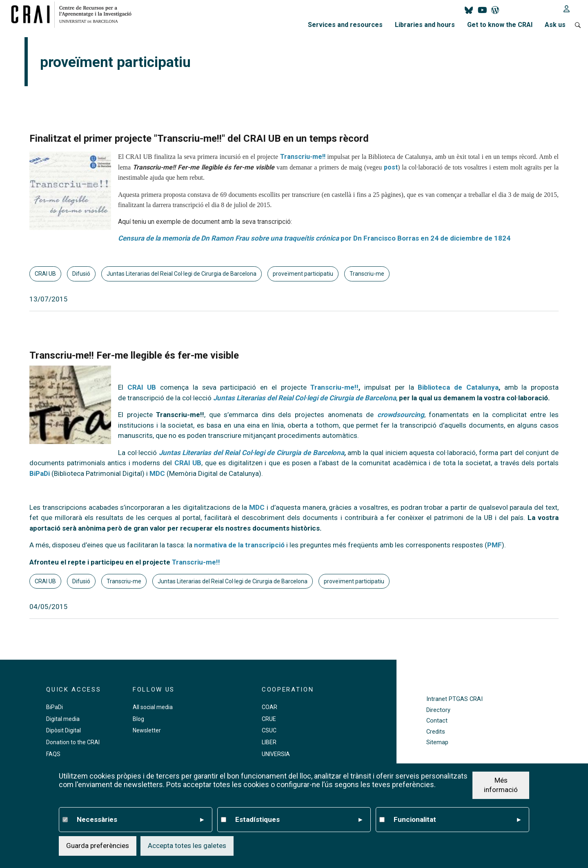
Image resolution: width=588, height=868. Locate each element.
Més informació (501, 785)
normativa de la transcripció (239, 545)
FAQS (53, 754)
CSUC (269, 730)
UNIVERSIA (276, 754)
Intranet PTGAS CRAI (454, 699)
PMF (494, 545)
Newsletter (147, 730)
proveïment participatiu (303, 274)
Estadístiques (299, 820)
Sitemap (437, 742)
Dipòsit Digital (63, 730)
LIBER (269, 742)
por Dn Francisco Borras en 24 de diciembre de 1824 (314, 238)
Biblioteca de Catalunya (458, 387)
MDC (157, 473)
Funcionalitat (457, 820)
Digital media (63, 719)
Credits (436, 732)
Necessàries (140, 820)
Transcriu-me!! (303, 157)
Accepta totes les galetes (187, 846)
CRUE (269, 719)
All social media (153, 707)
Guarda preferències (98, 846)
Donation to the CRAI (73, 742)
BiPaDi (40, 473)
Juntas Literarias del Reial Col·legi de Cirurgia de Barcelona (182, 274)
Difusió (81, 274)
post (391, 167)
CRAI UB (45, 274)
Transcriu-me (367, 274)
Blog (138, 719)
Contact (437, 721)
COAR (269, 707)
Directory (438, 710)
